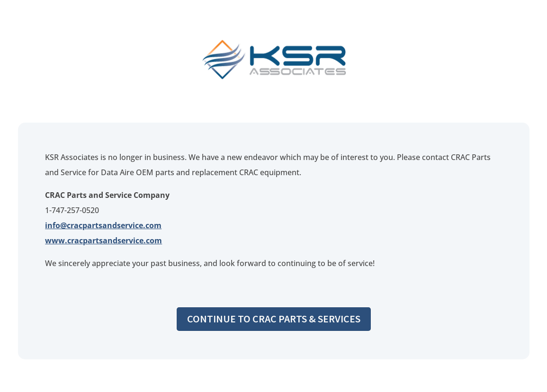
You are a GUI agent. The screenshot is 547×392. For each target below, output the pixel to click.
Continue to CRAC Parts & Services (274, 319)
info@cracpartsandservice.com (103, 225)
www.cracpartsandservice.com (103, 241)
